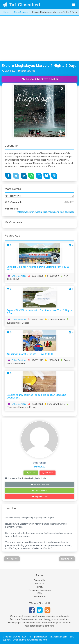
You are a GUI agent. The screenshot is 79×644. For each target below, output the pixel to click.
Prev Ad (12, 559)
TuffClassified (21, 5)
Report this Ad (40, 496)
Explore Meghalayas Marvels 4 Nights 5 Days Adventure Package (39, 66)
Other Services (19, 276)
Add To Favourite (40, 485)
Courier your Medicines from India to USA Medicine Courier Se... (36, 396)
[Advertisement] (40, 39)
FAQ (40, 593)
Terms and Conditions (40, 590)
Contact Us (39, 580)
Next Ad (67, 559)
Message (48, 473)
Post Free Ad (39, 597)
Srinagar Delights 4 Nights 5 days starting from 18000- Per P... (39, 268)
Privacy (40, 587)
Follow (31, 473)
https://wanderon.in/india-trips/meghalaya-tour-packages (46, 212)
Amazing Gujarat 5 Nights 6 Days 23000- (30, 354)
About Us (40, 584)
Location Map (40, 491)
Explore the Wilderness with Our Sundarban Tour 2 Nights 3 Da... (40, 312)
